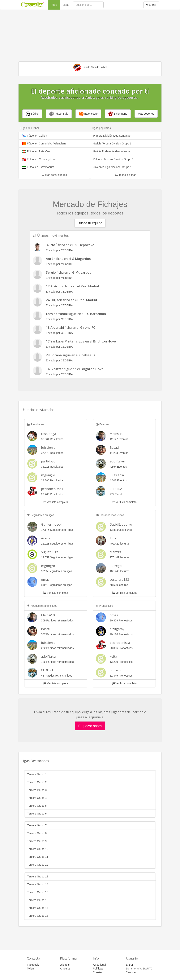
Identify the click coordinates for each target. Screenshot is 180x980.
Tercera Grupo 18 (38, 916)
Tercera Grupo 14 (38, 884)
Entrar (151, 5)
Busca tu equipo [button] (90, 223)
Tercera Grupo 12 (38, 865)
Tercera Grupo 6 (37, 814)
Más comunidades (54, 175)
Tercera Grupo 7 (37, 825)
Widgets (65, 965)
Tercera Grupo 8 (37, 833)
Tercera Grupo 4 (37, 798)
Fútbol (32, 114)
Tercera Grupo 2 (37, 782)
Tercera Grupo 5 (37, 806)
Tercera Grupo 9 (37, 841)
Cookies (98, 972)
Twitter (31, 969)
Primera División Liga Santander (112, 136)
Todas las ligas (126, 175)
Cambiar (131, 972)
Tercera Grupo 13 (38, 876)
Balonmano (118, 114)
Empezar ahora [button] (90, 726)
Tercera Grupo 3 (37, 790)
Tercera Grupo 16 (38, 900)
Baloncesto (88, 114)
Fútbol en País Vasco (37, 151)
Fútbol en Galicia (34, 136)
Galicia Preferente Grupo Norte (111, 151)
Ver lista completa (56, 502)
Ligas (66, 5)
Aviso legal (99, 965)
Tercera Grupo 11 (38, 857)
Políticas (98, 969)
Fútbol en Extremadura (38, 167)
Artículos (65, 969)
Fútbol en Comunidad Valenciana (44, 144)
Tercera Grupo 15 (38, 892)
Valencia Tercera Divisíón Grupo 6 (113, 159)
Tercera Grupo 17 (38, 908)
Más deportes (146, 114)
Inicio (55, 4)
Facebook (33, 965)
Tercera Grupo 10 (38, 849)
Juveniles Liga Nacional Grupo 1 (112, 167)
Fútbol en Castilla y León (39, 159)
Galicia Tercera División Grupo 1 (112, 143)
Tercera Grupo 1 (37, 774)
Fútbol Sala (59, 114)
